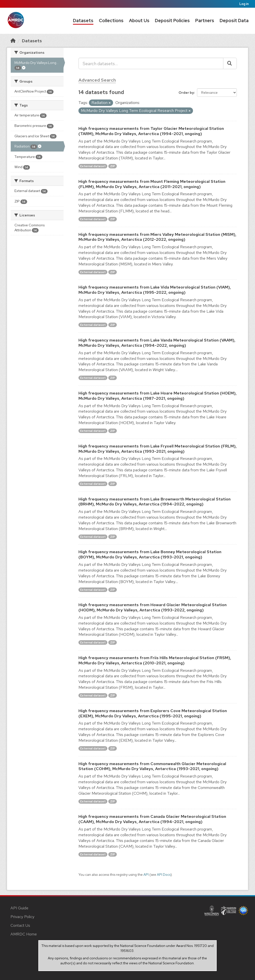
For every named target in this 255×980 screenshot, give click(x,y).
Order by (186, 93)
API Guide (19, 908)
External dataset (93, 166)
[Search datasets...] (151, 63)
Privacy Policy (22, 917)
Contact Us (20, 925)
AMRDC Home (24, 934)
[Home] (13, 41)
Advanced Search (97, 80)
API (146, 875)
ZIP (113, 166)
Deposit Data (234, 21)
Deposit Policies (172, 21)
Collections (111, 21)
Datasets (83, 21)
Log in (244, 4)
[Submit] (230, 63)
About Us (139, 21)
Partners (205, 21)
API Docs (164, 875)
